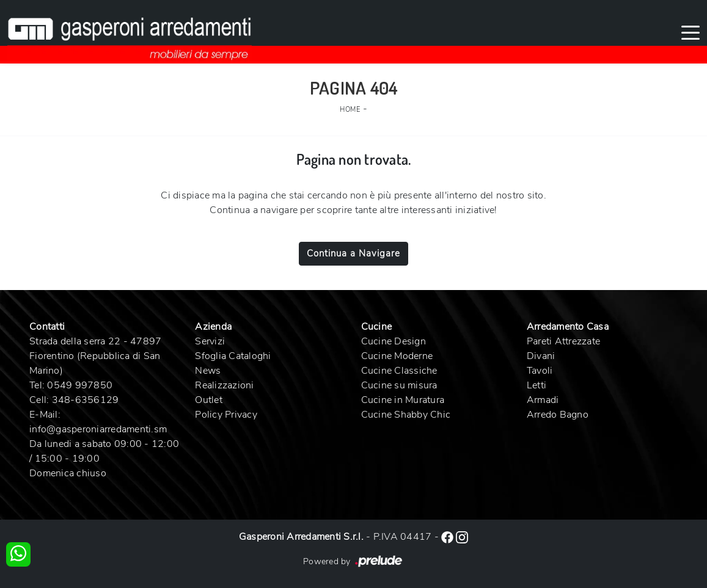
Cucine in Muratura (403, 400)
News (208, 371)
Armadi (543, 400)
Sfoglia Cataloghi (233, 356)
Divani (541, 356)
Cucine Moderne (397, 356)
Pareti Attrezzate (563, 341)
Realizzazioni (224, 385)
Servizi (210, 341)
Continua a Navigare (353, 253)
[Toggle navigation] (691, 32)
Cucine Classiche (399, 371)
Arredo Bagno (558, 415)
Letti (537, 385)
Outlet (209, 400)
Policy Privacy (226, 415)
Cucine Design (394, 341)
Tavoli (540, 371)
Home (350, 110)
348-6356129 (86, 400)
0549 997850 (80, 385)
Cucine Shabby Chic (406, 415)
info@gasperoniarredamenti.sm (98, 429)
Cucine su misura (399, 385)
